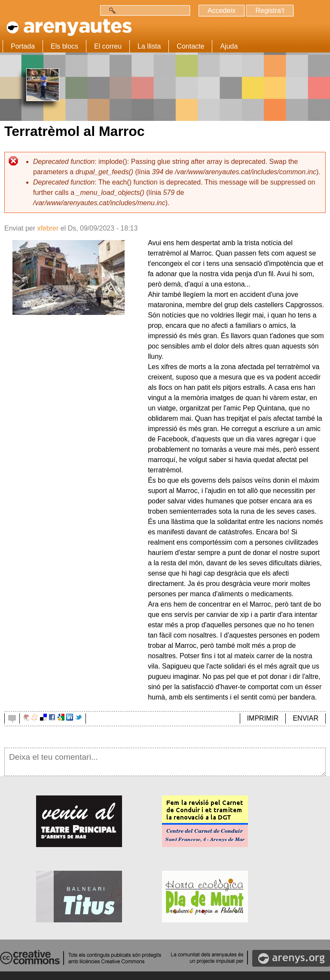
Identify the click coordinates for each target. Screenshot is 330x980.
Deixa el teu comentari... (165, 762)
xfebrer (48, 228)
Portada (23, 46)
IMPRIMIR (263, 718)
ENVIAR (306, 718)
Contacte (190, 46)
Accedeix (222, 11)
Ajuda (229, 46)
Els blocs (64, 46)
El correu (108, 46)
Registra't (270, 11)
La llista (149, 46)
